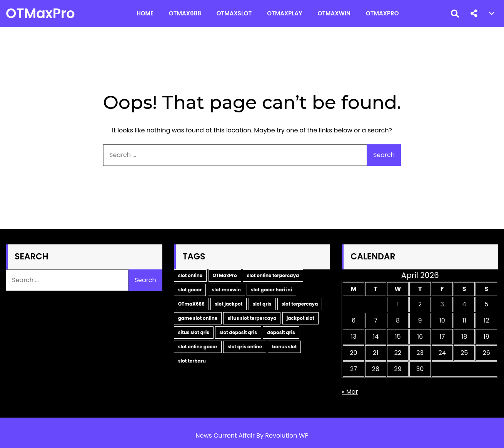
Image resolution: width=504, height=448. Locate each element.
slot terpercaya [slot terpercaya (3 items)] (300, 304)
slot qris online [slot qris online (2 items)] (245, 347)
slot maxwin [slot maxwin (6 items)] (226, 290)
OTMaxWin (334, 13)
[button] (474, 13)
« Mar (350, 392)
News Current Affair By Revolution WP (252, 435)
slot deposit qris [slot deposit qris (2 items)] (238, 332)
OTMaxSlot (234, 13)
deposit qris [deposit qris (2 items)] (281, 332)
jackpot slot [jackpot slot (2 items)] (300, 318)
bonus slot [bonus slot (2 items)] (284, 347)
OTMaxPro (40, 13)
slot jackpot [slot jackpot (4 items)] (229, 304)
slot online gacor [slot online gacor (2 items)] (198, 347)
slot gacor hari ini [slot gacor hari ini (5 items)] (271, 290)
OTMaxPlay (285, 13)
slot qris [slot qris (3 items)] (262, 304)
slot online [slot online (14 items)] (190, 275)
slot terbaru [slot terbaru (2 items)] (192, 361)
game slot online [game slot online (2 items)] (198, 318)
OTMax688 (185, 13)
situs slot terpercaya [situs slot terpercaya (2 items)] (252, 318)
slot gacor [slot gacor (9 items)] (190, 290)
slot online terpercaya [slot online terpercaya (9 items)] (273, 275)
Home (145, 13)
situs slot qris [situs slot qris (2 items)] (194, 332)
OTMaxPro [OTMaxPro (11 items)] (225, 275)
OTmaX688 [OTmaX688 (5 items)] (191, 304)
